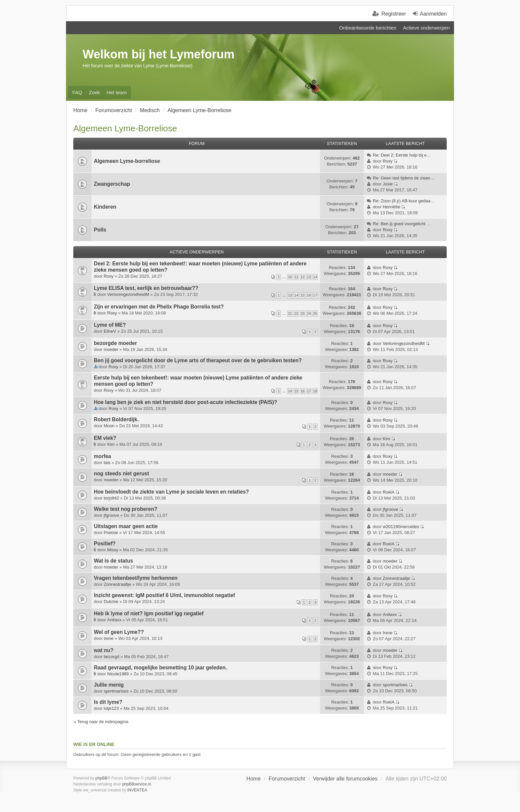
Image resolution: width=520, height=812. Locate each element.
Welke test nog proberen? (126, 509)
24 (309, 313)
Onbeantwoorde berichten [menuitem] (368, 28)
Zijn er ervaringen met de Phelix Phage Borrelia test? (159, 307)
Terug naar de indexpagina (103, 722)
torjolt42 (111, 498)
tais (107, 463)
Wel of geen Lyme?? (119, 632)
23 (302, 313)
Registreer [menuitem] (394, 14)
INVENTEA (137, 790)
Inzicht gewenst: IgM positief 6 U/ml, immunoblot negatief (164, 595)
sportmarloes (116, 691)
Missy (113, 550)
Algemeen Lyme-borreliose (127, 161)
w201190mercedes (401, 527)
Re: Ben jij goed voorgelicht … (402, 224)
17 (315, 295)
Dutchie (111, 602)
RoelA (389, 492)
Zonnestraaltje (117, 584)
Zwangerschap (112, 184)
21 (290, 313)
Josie (388, 184)
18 (315, 391)
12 (302, 277)
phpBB (101, 778)
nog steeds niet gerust (121, 474)
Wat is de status (113, 561)
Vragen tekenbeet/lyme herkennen (136, 578)
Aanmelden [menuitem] (433, 14)
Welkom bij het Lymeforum (159, 54)
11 (296, 277)
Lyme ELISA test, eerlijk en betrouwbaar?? (146, 288)
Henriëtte (391, 207)
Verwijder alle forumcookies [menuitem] (345, 779)
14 (315, 277)
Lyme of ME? (110, 325)
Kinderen (105, 207)
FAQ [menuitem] (77, 92)
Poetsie (111, 533)
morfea (102, 456)
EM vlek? (105, 438)
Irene (109, 638)
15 (302, 295)
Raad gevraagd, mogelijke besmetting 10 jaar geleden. (160, 668)
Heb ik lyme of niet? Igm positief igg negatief (149, 613)
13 (309, 277)
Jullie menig (109, 685)
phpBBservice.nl (136, 784)
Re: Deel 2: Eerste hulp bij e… (402, 155)
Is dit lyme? (108, 702)
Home (254, 779)
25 (315, 313)
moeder (111, 349)
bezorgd (112, 657)
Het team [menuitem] (117, 92)
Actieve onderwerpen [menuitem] (426, 28)
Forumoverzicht (287, 779)
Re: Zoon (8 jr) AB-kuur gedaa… (404, 201)
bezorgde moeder (115, 343)
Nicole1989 (118, 674)
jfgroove (111, 515)
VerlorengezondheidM (128, 294)
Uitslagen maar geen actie (126, 526)
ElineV (110, 331)
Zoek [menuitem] (94, 92)
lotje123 (111, 708)
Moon (109, 426)
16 (309, 295)
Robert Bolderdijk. (116, 419)
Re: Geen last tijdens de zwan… (404, 178)
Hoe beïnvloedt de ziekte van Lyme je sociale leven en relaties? (171, 492)
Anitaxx (114, 620)
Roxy (388, 161)
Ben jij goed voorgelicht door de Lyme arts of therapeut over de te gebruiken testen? (198, 360)
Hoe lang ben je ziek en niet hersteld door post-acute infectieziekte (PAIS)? (186, 402)
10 (290, 277)
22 (296, 313)
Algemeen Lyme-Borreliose (125, 128)
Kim (111, 444)
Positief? (105, 543)
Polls (100, 230)
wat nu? (104, 650)
